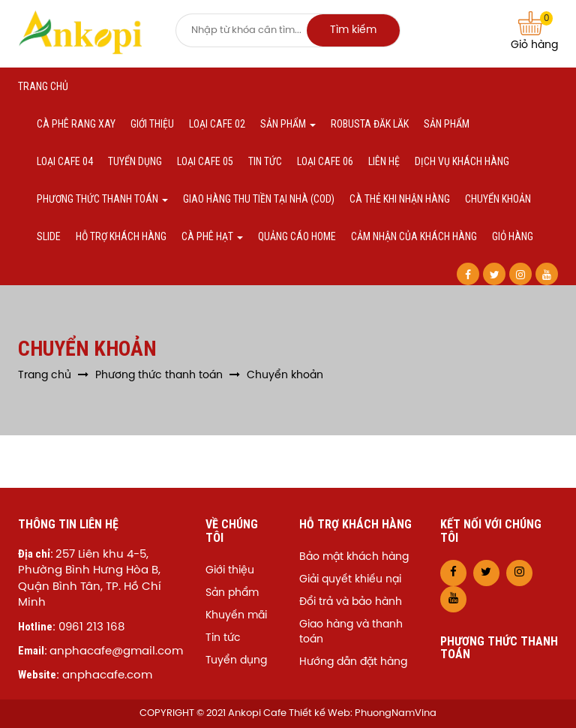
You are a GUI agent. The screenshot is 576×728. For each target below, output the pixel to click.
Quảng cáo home (297, 236)
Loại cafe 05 (205, 161)
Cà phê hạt (212, 236)
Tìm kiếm (353, 30)
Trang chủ (43, 86)
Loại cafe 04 (65, 161)
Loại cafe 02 (217, 124)
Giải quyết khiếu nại (350, 580)
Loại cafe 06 (325, 161)
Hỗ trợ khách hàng (121, 236)
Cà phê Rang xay (76, 124)
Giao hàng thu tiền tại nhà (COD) (259, 199)
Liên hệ (384, 161)
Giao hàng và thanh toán (351, 632)
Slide (49, 236)
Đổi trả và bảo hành (351, 602)
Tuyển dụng (135, 161)
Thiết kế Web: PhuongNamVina (363, 713)
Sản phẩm (288, 124)
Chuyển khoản (498, 199)
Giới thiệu (152, 124)
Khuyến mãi (236, 616)
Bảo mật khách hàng (354, 557)
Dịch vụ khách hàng (462, 161)
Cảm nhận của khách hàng (414, 236)
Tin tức (265, 161)
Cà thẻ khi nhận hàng (400, 199)
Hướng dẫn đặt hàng (353, 662)
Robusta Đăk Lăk (370, 124)
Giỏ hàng (534, 31)
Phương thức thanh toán (102, 199)
